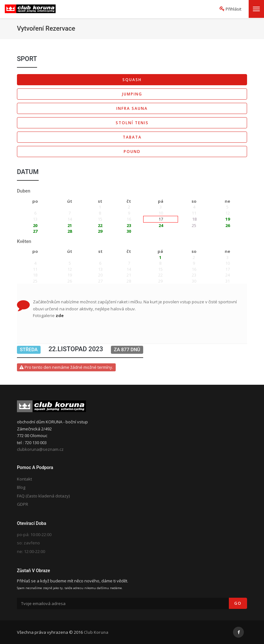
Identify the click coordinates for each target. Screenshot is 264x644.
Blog (21, 487)
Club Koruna (96, 632)
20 (35, 225)
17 (161, 219)
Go (238, 603)
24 (161, 225)
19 (228, 219)
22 (100, 225)
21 (70, 225)
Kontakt (24, 479)
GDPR (23, 504)
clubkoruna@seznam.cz (40, 449)
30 (129, 231)
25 (194, 225)
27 (35, 231)
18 (194, 219)
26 (228, 225)
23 (129, 225)
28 (70, 231)
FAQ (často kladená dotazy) (43, 496)
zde (60, 315)
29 (100, 231)
